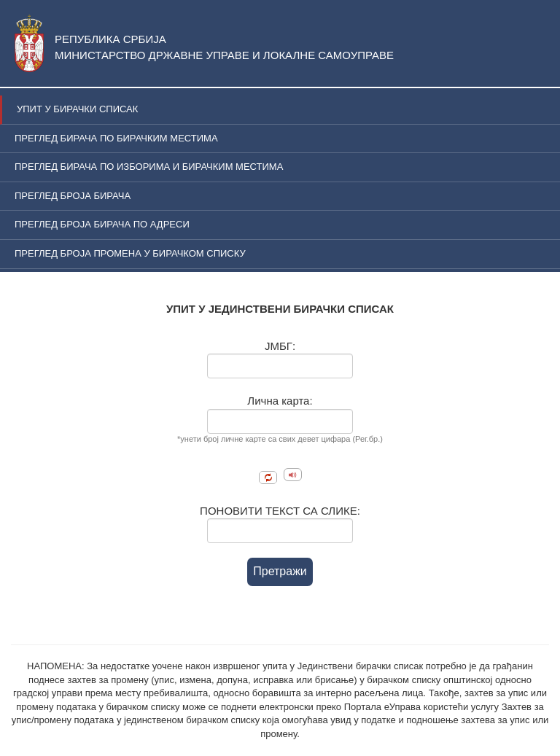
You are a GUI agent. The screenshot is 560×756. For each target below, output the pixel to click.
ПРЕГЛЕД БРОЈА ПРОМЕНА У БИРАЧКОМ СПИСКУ (130, 253)
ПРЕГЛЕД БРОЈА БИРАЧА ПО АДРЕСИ (102, 224)
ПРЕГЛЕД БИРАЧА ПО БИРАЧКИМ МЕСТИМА (116, 138)
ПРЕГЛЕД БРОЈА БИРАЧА (73, 196)
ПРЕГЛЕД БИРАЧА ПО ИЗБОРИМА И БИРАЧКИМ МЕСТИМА (149, 167)
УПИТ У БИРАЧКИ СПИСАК (77, 109)
